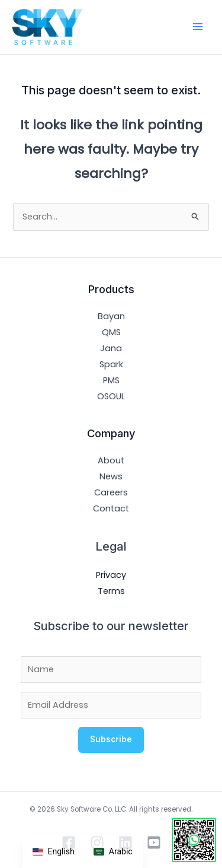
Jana (111, 348)
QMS (111, 332)
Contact (111, 508)
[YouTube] (154, 842)
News (111, 476)
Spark (111, 364)
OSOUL (111, 396)
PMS (111, 380)
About (111, 460)
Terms (111, 591)
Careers (111, 492)
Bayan (111, 316)
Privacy (111, 575)
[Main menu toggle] (198, 27)
